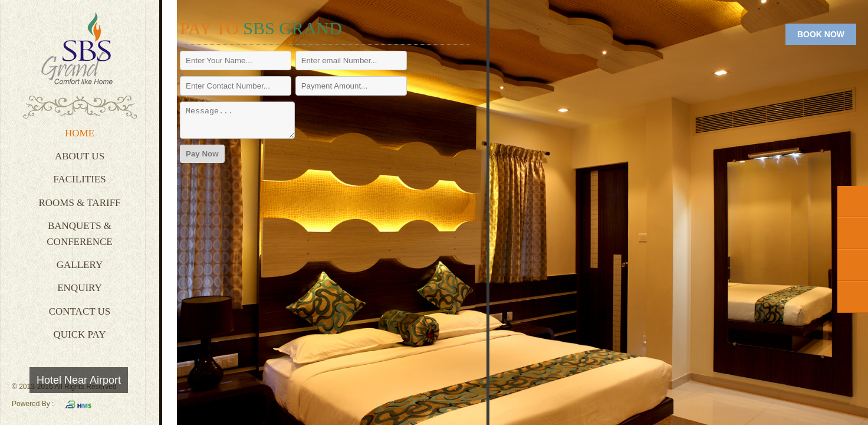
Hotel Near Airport (79, 380)
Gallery (80, 265)
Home (80, 133)
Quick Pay (80, 334)
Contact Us (80, 311)
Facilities (79, 179)
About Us (80, 156)
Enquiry (80, 288)
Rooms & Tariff (79, 203)
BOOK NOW (821, 34)
